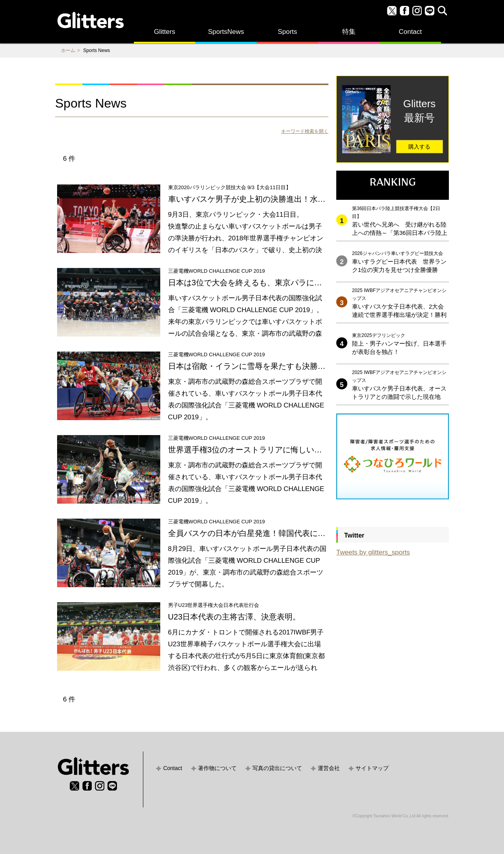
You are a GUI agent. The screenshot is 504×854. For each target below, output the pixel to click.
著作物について (217, 768)
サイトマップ (372, 768)
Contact (410, 32)
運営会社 (329, 768)
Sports (287, 32)
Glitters (165, 32)
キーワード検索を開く (305, 131)
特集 (349, 32)
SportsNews (226, 32)
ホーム (68, 50)
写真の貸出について (277, 768)
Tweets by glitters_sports (373, 552)
